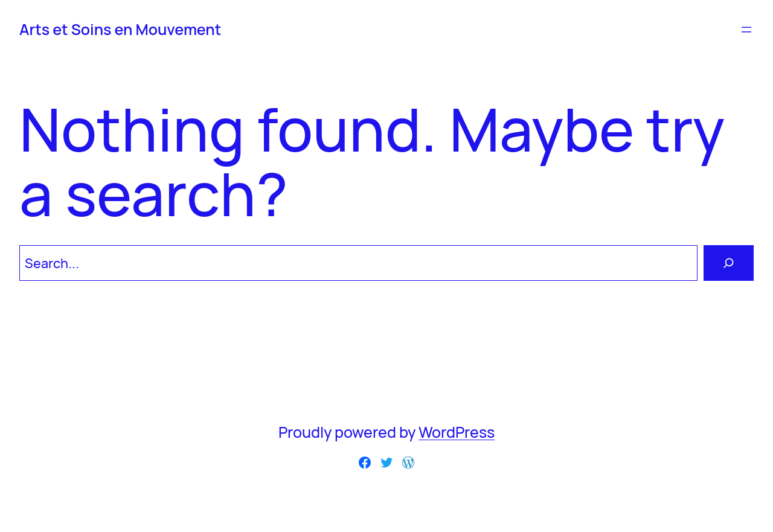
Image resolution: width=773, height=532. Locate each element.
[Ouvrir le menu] (746, 30)
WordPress (457, 432)
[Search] (729, 263)
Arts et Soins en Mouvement (120, 29)
